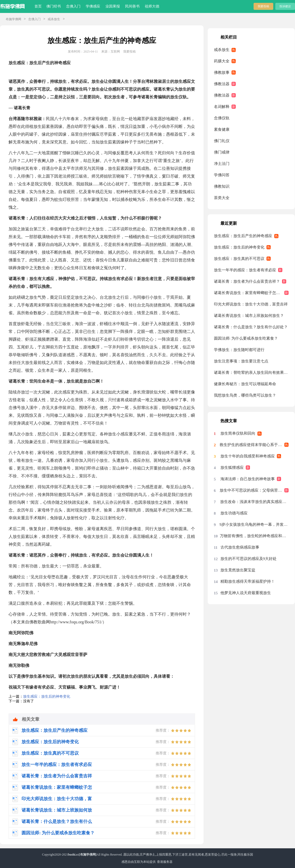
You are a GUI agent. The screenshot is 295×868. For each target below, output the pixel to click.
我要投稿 (263, 6)
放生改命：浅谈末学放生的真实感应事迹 (254, 502)
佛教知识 (222, 186)
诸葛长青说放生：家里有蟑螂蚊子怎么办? (250, 293)
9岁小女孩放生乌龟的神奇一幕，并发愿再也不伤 (254, 524)
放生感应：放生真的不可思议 (239, 259)
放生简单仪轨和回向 (238, 433)
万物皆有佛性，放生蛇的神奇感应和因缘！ (254, 536)
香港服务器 (165, 862)
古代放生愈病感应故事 (240, 547)
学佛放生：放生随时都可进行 (239, 350)
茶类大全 (222, 198)
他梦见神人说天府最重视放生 (246, 593)
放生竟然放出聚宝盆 (238, 570)
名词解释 (222, 107)
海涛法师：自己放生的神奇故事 (248, 479)
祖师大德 (152, 6)
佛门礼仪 (222, 141)
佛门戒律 (222, 152)
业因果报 (113, 6)
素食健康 (222, 129)
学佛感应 (93, 6)
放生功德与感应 (234, 513)
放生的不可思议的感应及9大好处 (249, 559)
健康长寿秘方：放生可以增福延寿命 (245, 384)
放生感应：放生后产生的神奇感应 (243, 236)
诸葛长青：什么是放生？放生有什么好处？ (251, 327)
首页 (38, 6)
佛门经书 (54, 6)
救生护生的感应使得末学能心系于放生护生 (254, 445)
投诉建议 (285, 6)
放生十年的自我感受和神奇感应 (248, 456)
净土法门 (222, 164)
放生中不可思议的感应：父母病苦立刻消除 (254, 490)
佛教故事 (222, 72)
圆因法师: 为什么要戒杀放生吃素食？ (246, 338)
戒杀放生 (54, 19)
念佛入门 (73, 6)
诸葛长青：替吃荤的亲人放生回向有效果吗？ (251, 373)
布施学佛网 (13, 19)
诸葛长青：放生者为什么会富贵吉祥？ (247, 281)
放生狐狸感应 (232, 468)
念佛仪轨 (222, 118)
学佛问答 (222, 175)
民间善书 (132, 6)
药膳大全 (222, 61)
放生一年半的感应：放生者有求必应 (245, 270)
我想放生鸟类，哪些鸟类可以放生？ (245, 395)
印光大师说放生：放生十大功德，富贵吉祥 (251, 304)
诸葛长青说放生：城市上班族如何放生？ (249, 316)
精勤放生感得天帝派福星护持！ (248, 581)
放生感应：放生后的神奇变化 (47, 696)
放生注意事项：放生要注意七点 (241, 361)
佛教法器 (222, 84)
